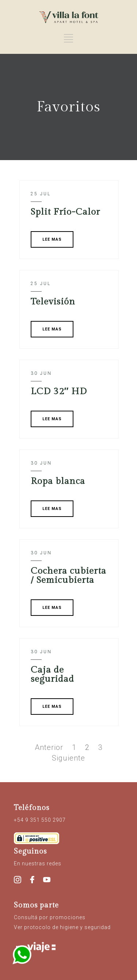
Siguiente (68, 758)
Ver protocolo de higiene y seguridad (62, 927)
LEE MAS (52, 239)
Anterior (49, 747)
